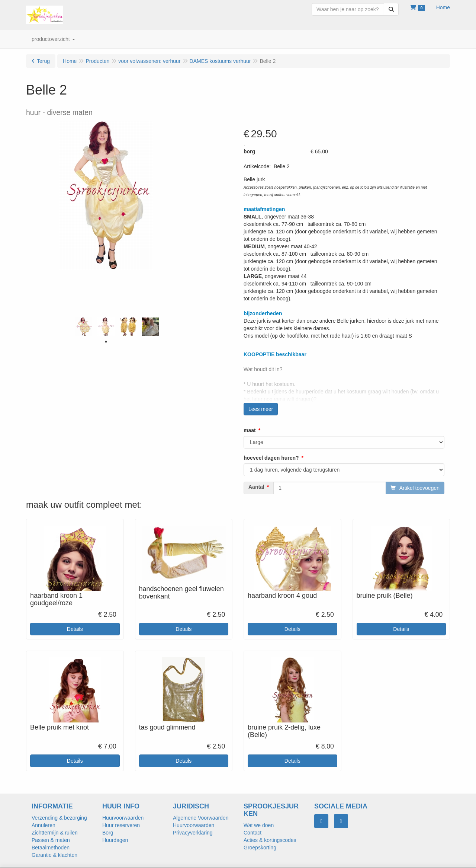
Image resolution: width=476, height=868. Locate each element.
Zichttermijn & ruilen (55, 833)
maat (250, 430)
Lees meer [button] (261, 409)
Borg (108, 833)
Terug (43, 61)
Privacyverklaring (193, 833)
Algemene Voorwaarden (201, 818)
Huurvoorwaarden (123, 818)
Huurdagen (115, 840)
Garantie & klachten (54, 855)
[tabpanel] (84, 327)
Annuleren (44, 825)
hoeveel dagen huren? (271, 458)
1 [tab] (106, 342)
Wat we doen (259, 825)
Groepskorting (260, 848)
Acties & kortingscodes (270, 840)
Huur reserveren (121, 825)
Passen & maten (51, 840)
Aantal (256, 487)
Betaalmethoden (51, 848)
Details (75, 629)
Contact (253, 833)
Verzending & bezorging (59, 818)
